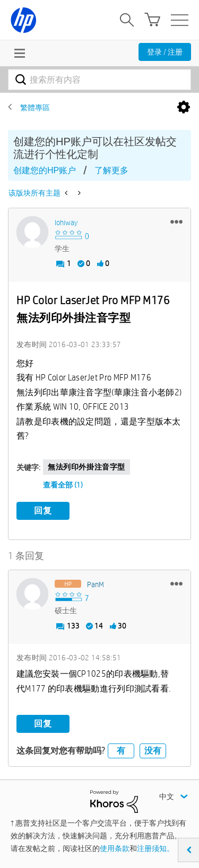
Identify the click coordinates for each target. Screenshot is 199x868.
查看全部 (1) (63, 485)
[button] (176, 222)
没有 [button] (153, 751)
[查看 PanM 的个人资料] (96, 584)
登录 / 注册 (165, 52)
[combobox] (99, 79)
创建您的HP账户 (45, 170)
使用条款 (115, 848)
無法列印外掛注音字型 (86, 467)
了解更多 (111, 170)
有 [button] (121, 751)
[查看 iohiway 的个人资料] (66, 223)
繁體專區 (35, 108)
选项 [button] (184, 108)
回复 (43, 511)
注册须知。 (155, 848)
